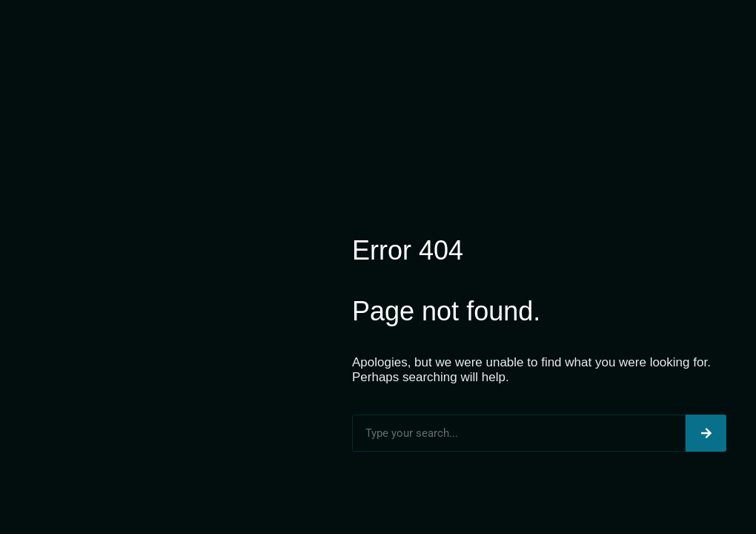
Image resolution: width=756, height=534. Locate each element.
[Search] (706, 433)
